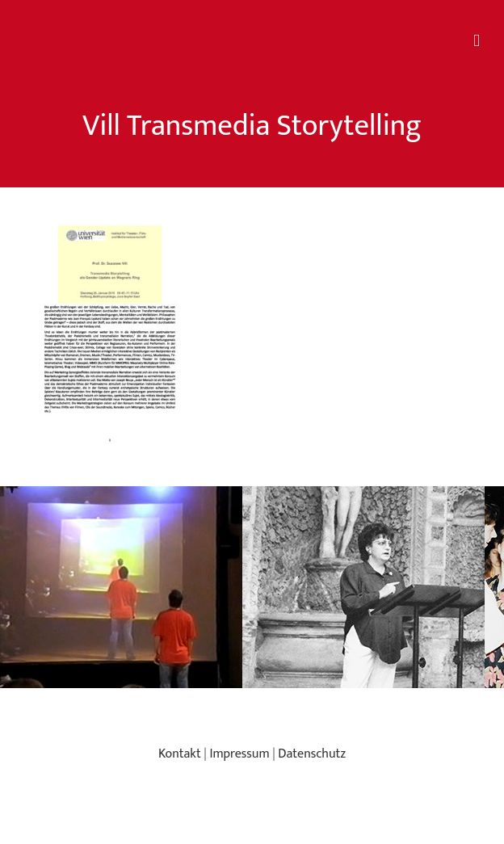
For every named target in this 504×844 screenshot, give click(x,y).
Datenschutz (312, 754)
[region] (252, 587)
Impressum (239, 754)
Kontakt (180, 754)
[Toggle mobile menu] (477, 41)
